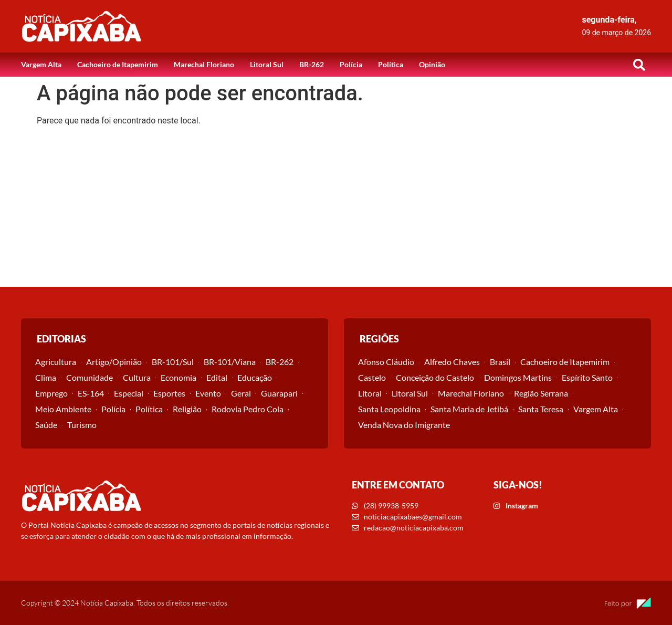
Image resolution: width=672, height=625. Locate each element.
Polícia (351, 64)
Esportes (169, 393)
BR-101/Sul (173, 362)
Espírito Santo (587, 377)
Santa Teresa (541, 409)
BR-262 (312, 64)
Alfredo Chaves (452, 362)
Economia (178, 377)
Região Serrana (541, 393)
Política (391, 64)
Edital (217, 377)
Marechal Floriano (204, 64)
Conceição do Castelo (435, 377)
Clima (46, 377)
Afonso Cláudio (386, 362)
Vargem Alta (41, 64)
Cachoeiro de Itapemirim (118, 64)
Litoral (370, 393)
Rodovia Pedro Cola (248, 409)
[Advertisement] (336, 208)
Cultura (137, 377)
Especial (129, 393)
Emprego (51, 393)
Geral (241, 393)
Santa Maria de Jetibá (469, 409)
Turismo (82, 425)
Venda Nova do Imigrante (404, 425)
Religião (187, 409)
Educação (255, 377)
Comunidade (90, 377)
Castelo (372, 377)
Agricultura (56, 362)
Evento (208, 393)
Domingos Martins (518, 377)
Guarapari (279, 393)
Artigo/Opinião (114, 362)
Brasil (500, 362)
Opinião (432, 64)
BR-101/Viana (230, 362)
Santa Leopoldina (389, 409)
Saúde (46, 425)
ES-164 (91, 393)
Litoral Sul (267, 64)
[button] (639, 65)
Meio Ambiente (63, 409)
